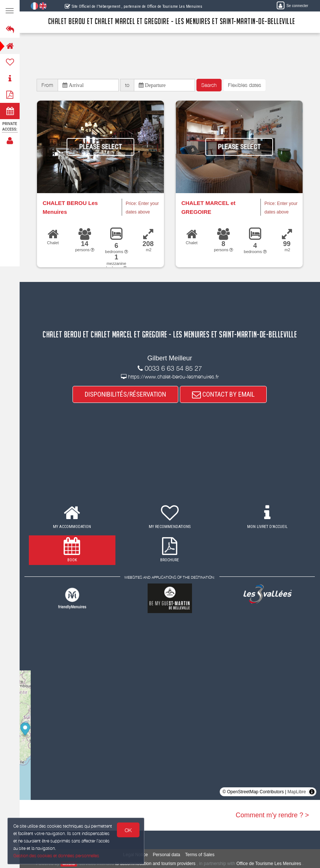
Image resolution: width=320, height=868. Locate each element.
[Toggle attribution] (312, 792)
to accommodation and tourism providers (156, 864)
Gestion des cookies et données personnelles (56, 856)
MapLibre (297, 792)
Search (209, 85)
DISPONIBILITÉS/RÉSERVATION (126, 394)
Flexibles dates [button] (245, 85)
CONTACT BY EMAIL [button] (224, 394)
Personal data (166, 855)
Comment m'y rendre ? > (272, 815)
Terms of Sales (200, 855)
